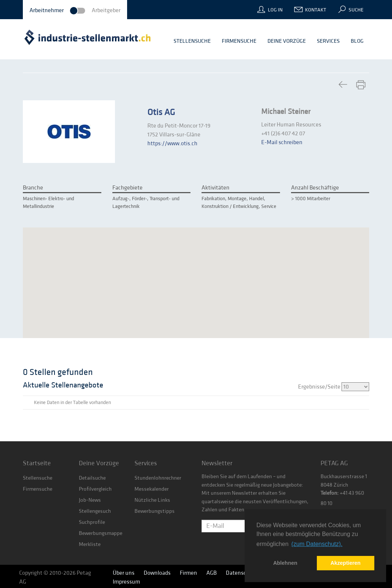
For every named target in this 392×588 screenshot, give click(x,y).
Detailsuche (92, 478)
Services (146, 463)
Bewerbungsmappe (101, 533)
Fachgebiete (127, 188)
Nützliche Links (152, 500)
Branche (33, 188)
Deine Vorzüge (99, 463)
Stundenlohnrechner (158, 478)
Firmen (188, 573)
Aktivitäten (216, 188)
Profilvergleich (95, 489)
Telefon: (330, 493)
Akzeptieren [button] (346, 563)
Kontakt (316, 10)
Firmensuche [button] (239, 41)
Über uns (124, 573)
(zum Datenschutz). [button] (317, 544)
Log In (275, 10)
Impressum (126, 582)
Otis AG (161, 112)
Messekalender (152, 489)
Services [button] (328, 41)
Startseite (37, 463)
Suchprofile (92, 522)
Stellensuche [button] (192, 41)
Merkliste (90, 544)
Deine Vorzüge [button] (287, 41)
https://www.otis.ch (172, 143)
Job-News (90, 500)
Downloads (157, 573)
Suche (356, 10)
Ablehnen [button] (285, 563)
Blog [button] (357, 41)
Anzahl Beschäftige (315, 188)
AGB (211, 573)
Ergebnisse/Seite (334, 387)
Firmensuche (38, 489)
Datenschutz (242, 573)
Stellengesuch (95, 511)
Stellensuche (38, 478)
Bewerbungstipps (155, 511)
